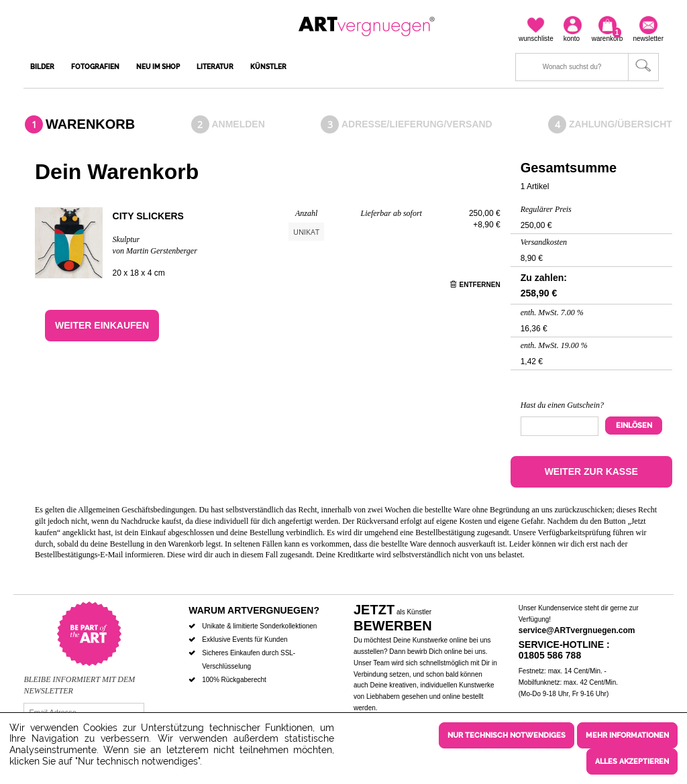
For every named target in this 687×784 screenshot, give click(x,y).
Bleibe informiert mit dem (79, 679)
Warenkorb (90, 124)
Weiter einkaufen (102, 325)
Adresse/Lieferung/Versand (417, 124)
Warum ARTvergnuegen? (254, 610)
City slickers (148, 216)
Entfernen (475, 285)
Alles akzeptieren (632, 762)
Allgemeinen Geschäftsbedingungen (136, 510)
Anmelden (238, 124)
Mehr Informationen (627, 735)
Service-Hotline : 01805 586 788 (564, 650)
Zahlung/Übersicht (621, 124)
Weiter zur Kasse (591, 471)
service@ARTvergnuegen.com (577, 630)
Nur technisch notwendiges (507, 735)
